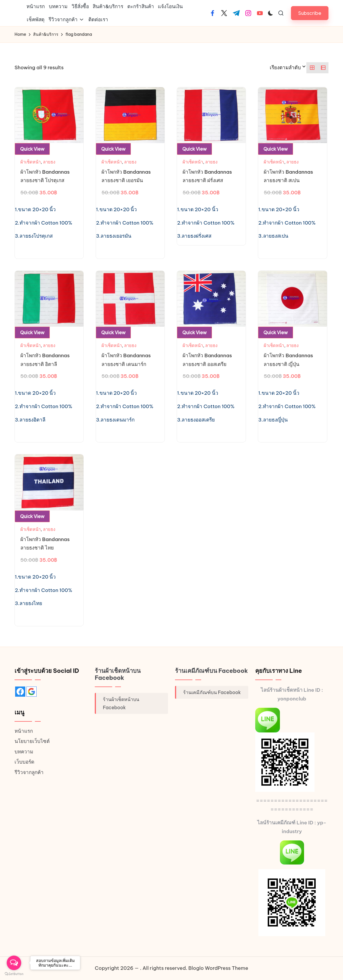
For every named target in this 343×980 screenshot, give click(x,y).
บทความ (24, 752)
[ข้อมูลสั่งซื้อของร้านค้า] (288, 68)
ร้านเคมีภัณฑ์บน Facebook (211, 671)
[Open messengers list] (14, 963)
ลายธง (49, 162)
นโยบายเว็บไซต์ (32, 741)
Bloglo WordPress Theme (218, 968)
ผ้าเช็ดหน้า (31, 162)
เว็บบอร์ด (24, 762)
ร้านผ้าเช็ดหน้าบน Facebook (118, 674)
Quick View (32, 149)
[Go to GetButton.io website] (14, 974)
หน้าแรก (24, 731)
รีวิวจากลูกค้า (29, 772)
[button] (310, 13)
